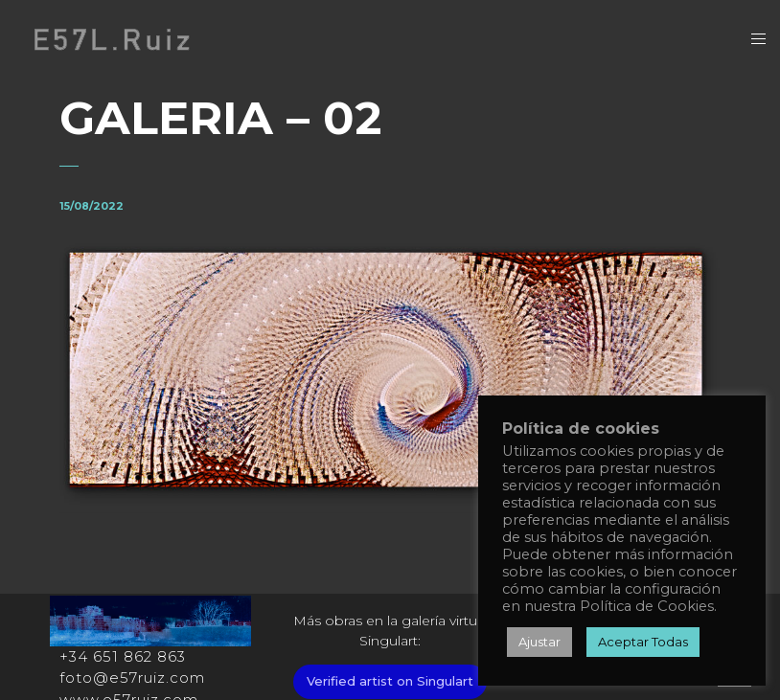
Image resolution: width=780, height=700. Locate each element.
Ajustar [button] (539, 642)
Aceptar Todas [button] (643, 642)
